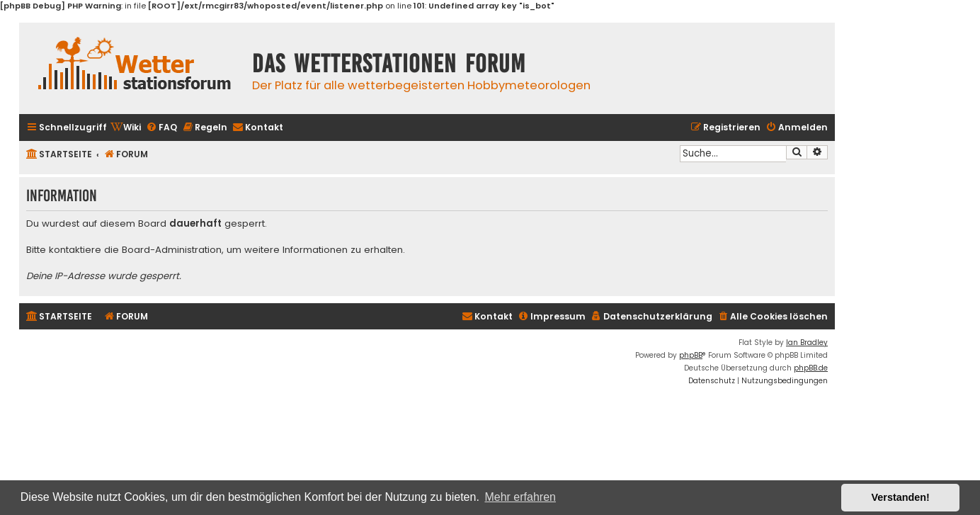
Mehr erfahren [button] (520, 497)
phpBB (691, 355)
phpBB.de (811, 368)
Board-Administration (172, 250)
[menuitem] (126, 128)
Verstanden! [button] (901, 497)
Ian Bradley (807, 343)
